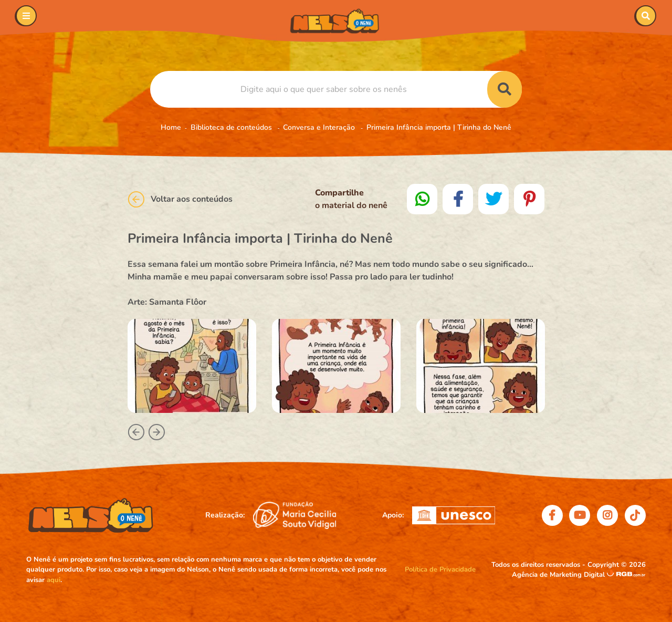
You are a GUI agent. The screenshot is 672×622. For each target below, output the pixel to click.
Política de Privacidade (440, 569)
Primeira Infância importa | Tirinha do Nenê (439, 127)
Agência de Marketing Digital (559, 575)
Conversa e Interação (320, 127)
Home (171, 127)
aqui (54, 580)
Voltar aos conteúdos (180, 199)
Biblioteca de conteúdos (232, 127)
